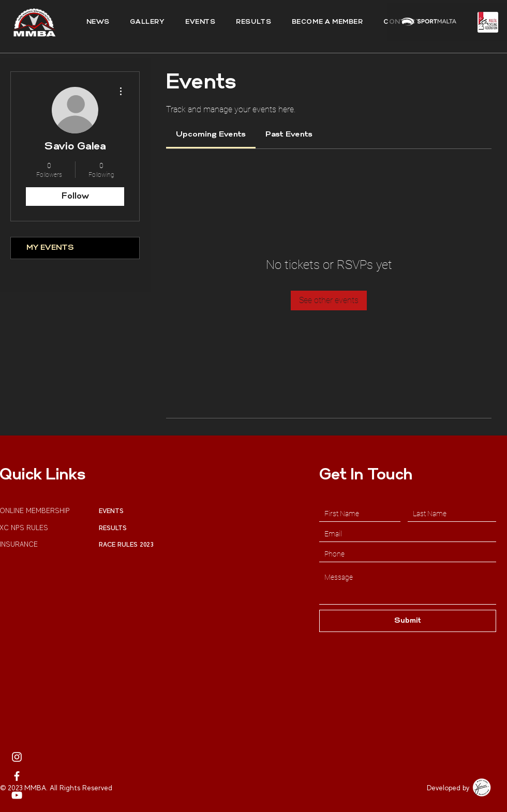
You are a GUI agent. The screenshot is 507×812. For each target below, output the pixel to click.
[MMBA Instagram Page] (17, 757)
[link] (211, 135)
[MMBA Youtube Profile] (17, 795)
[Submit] (408, 621)
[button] (253, 22)
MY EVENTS (50, 248)
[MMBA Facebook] (17, 776)
